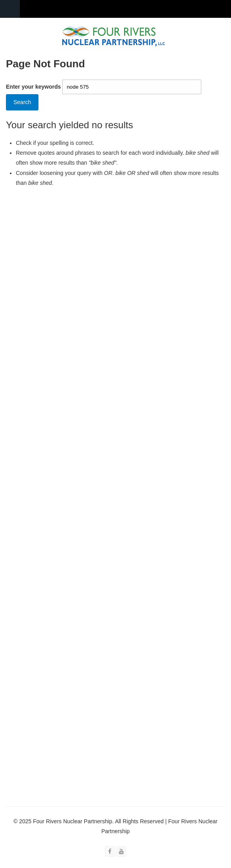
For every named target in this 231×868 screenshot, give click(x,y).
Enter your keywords (34, 87)
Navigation (10, 9)
